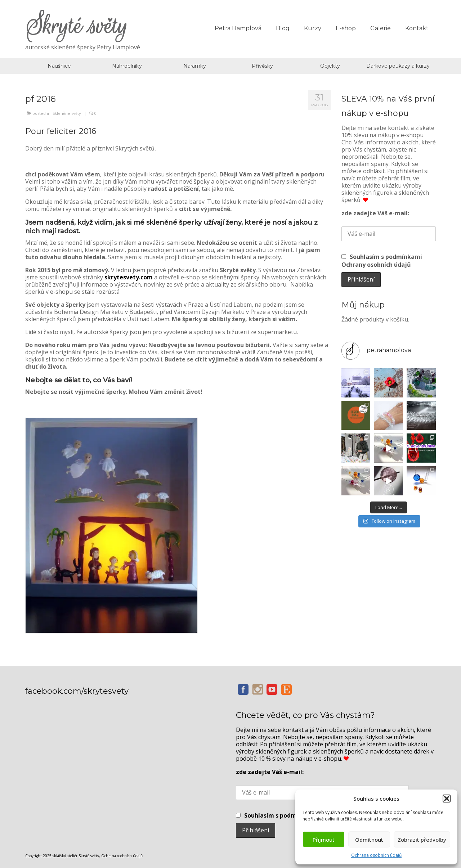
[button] (447, 799)
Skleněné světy (67, 113)
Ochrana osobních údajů (376, 855)
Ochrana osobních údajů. (122, 856)
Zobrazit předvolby (422, 840)
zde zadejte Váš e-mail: (375, 213)
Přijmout (324, 840)
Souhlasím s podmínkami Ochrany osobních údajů (382, 261)
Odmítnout (369, 840)
